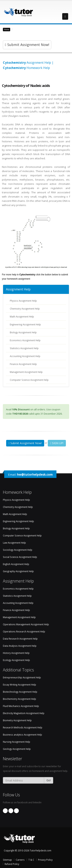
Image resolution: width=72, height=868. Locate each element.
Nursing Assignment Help (17, 742)
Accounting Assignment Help (25, 356)
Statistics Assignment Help (24, 348)
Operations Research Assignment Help (24, 631)
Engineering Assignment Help (25, 324)
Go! (49, 780)
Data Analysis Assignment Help (20, 646)
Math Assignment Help (22, 316)
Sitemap (7, 860)
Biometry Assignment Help (17, 720)
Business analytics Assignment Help (22, 735)
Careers (20, 860)
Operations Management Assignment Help (26, 624)
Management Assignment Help (26, 372)
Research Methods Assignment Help (23, 727)
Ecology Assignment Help (16, 660)
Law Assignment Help (14, 543)
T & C (31, 860)
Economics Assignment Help (25, 340)
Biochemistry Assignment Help (32, 29)
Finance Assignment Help (23, 364)
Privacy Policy (45, 860)
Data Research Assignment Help (20, 639)
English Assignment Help (16, 564)
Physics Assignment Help (23, 301)
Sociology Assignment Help (18, 550)
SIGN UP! (57, 443)
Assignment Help (18, 289)
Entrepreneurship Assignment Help (22, 677)
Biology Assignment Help (23, 332)
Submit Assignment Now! (27, 45)
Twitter (16, 811)
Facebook (5, 811)
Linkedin (11, 811)
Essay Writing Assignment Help (19, 685)
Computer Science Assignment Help (29, 380)
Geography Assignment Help (18, 571)
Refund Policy (12, 864)
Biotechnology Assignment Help (20, 692)
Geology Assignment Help (17, 749)
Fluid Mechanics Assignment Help (21, 706)
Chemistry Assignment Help (25, 309)
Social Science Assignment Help (20, 557)
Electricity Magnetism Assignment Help (24, 713)
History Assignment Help (16, 653)
